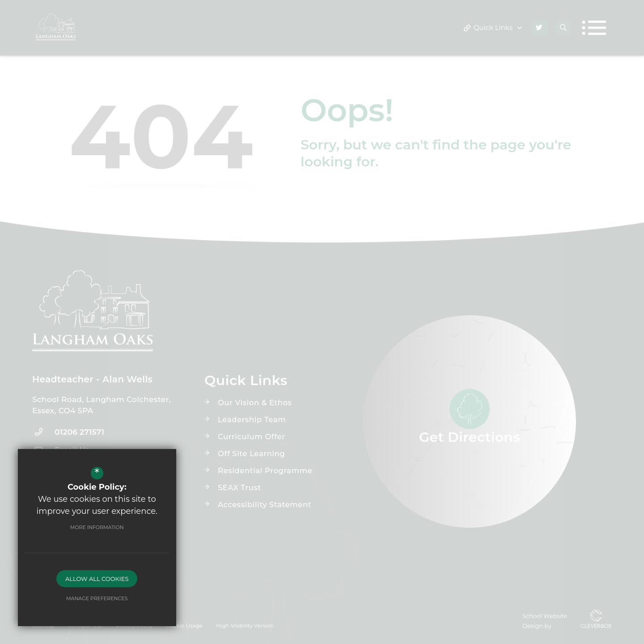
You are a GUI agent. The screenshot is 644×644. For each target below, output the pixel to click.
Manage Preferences (96, 598)
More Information (96, 527)
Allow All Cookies (96, 579)
